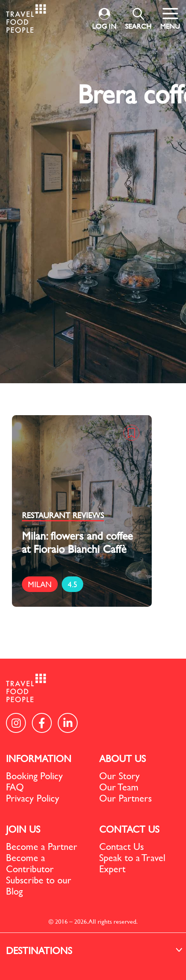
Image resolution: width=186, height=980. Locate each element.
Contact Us (121, 846)
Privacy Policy (33, 798)
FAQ (15, 787)
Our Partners (125, 798)
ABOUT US (122, 758)
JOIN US (23, 829)
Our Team (119, 787)
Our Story (119, 776)
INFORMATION (39, 758)
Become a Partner (42, 846)
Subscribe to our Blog (39, 885)
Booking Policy (34, 776)
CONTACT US (129, 829)
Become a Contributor (30, 863)
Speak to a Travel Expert (132, 863)
